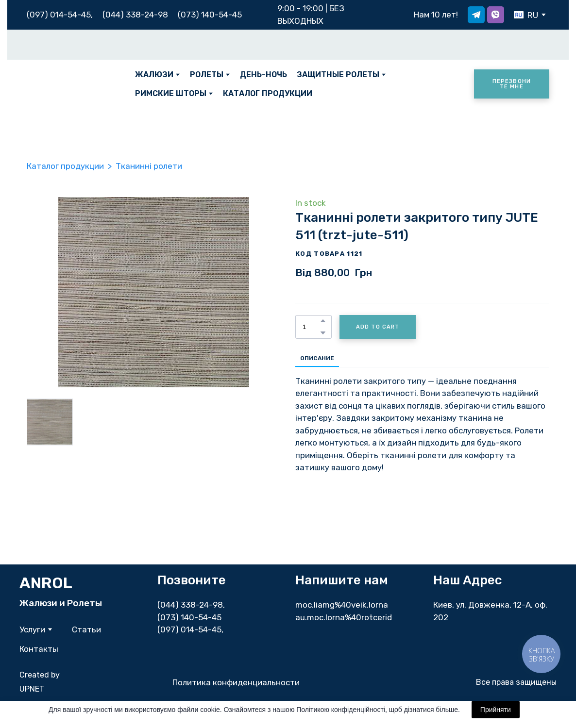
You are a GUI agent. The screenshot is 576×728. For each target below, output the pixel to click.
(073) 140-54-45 (210, 15)
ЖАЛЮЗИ (154, 74)
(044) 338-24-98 (190, 605)
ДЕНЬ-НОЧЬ (263, 74)
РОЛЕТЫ (207, 74)
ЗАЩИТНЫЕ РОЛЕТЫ (338, 74)
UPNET (32, 689)
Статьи (86, 629)
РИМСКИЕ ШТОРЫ (171, 93)
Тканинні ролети (149, 166)
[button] (476, 15)
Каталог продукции (65, 166)
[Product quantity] (311, 327)
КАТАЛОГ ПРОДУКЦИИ (268, 93)
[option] (526, 15)
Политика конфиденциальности (236, 682)
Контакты (39, 649)
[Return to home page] (74, 84)
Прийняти (496, 710)
